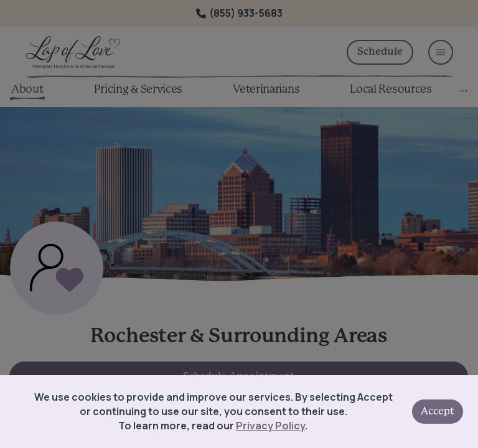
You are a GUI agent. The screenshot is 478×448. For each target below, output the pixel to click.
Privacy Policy (270, 426)
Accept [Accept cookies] (438, 411)
